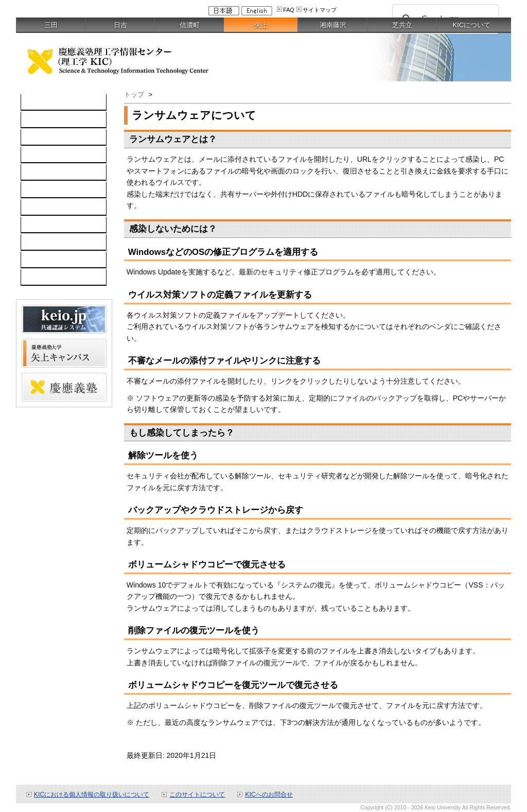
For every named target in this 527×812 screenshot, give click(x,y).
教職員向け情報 (51, 278)
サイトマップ (320, 10)
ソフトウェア (48, 155)
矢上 (261, 25)
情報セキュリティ (55, 190)
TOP (34, 102)
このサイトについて (197, 794)
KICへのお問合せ (269, 794)
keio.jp (37, 172)
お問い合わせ (48, 225)
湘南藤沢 (333, 25)
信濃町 (190, 25)
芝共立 (402, 25)
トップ (134, 94)
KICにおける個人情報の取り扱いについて (92, 794)
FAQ (288, 10)
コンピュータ (48, 120)
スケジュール (48, 243)
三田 (51, 25)
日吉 (120, 25)
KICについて (471, 25)
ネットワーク (48, 137)
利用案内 (41, 208)
